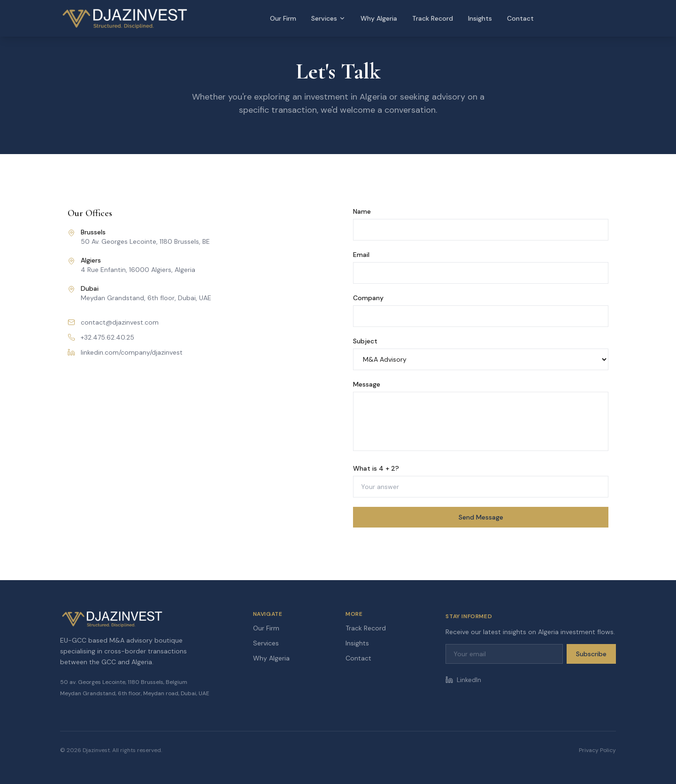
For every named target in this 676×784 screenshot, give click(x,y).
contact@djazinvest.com (113, 322)
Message (367, 384)
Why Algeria (379, 18)
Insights (480, 18)
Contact (520, 18)
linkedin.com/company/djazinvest (125, 352)
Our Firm (283, 18)
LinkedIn (463, 680)
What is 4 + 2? (376, 468)
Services (328, 18)
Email (361, 255)
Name (362, 211)
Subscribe (591, 654)
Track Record (433, 18)
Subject (365, 341)
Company (368, 298)
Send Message (481, 517)
